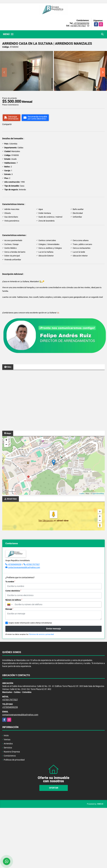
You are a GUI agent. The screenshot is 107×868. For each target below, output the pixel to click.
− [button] (6, 445)
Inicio (6, 735)
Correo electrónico (13, 591)
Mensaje (9, 609)
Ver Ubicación (46, 521)
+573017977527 (78, 26)
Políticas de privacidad (14, 760)
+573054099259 (81, 23)
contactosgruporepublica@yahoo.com (24, 567)
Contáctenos (10, 756)
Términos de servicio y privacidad (41, 634)
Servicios (8, 748)
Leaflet (82, 494)
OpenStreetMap (98, 494)
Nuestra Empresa (12, 752)
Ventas (7, 740)
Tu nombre (10, 582)
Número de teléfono (14, 600)
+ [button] (6, 440)
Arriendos (8, 744)
